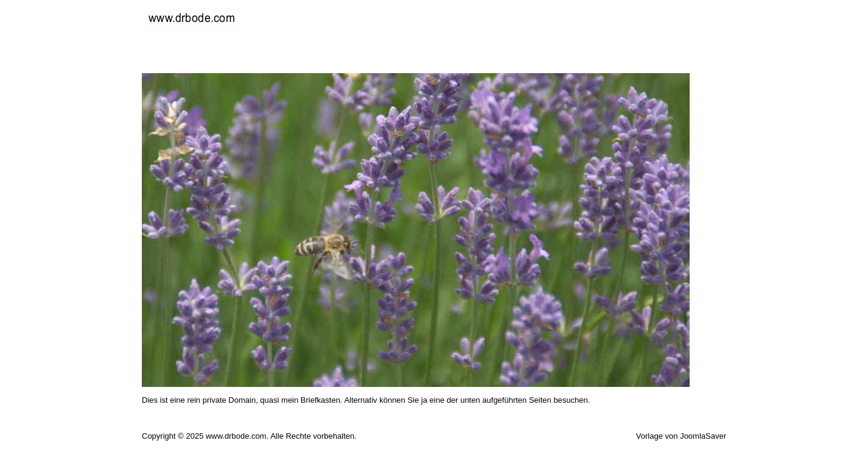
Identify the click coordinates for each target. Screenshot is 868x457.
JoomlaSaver (703, 436)
